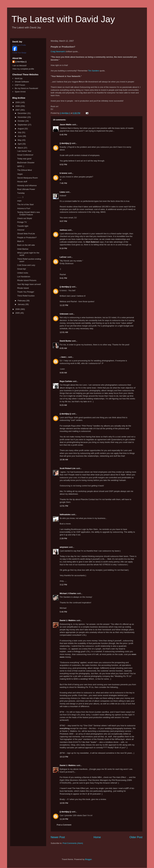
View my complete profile (23, 69)
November (23, 117)
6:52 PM (63, 165)
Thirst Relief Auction (26, 296)
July (20, 132)
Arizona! (21, 230)
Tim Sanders (94, 71)
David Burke (65, 341)
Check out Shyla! (25, 218)
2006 (18, 309)
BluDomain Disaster (26, 163)
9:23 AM (63, 405)
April (20, 144)
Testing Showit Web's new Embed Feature (28, 213)
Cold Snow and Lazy (26, 265)
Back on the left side (26, 245)
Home (97, 837)
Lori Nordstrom (24, 277)
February (22, 301)
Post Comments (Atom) (73, 843)
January (22, 304)
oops (19, 201)
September (23, 125)
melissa (63, 230)
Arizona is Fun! (24, 208)
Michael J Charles (68, 593)
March (21, 148)
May (20, 140)
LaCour (63, 257)
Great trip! (22, 269)
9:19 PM (63, 248)
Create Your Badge (19, 53)
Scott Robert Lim (68, 468)
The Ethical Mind (24, 170)
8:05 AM (63, 348)
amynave (64, 547)
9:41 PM (63, 278)
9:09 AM (63, 373)
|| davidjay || (65, 143)
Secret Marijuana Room (27, 178)
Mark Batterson (92, 242)
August (21, 129)
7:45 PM (63, 183)
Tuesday (21, 193)
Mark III (20, 241)
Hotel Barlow (23, 249)
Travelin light (23, 226)
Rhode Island (23, 288)
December (23, 113)
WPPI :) (21, 166)
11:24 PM (64, 819)
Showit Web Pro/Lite (26, 234)
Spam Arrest (20, 92)
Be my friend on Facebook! (26, 88)
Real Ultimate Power (26, 189)
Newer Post (58, 837)
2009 (18, 102)
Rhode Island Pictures (27, 280)
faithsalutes (65, 514)
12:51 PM (64, 506)
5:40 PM (63, 612)
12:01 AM (64, 332)
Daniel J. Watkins (68, 620)
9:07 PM (63, 221)
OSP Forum (20, 85)
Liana (62, 192)
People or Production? (27, 238)
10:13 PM (64, 757)
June (20, 136)
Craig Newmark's (58, 52)
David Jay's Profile (19, 45)
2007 (18, 110)
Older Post (136, 837)
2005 (18, 313)
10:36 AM (64, 460)
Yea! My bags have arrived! (29, 284)
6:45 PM (63, 135)
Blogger (88, 859)
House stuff (22, 182)
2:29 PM (63, 538)
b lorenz (63, 173)
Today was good (24, 159)
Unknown (64, 314)
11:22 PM (64, 305)
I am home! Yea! (24, 151)
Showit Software (22, 82)
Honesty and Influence (27, 185)
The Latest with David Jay (63, 19)
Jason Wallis (66, 125)
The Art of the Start (25, 204)
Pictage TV (22, 222)
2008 (18, 106)
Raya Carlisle (66, 381)
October (22, 121)
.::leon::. (64, 357)
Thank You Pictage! (26, 292)
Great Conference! (25, 155)
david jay (19, 78)
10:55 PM (64, 803)
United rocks (23, 273)
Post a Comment (64, 825)
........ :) (20, 197)
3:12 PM (63, 585)
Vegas (20, 174)
